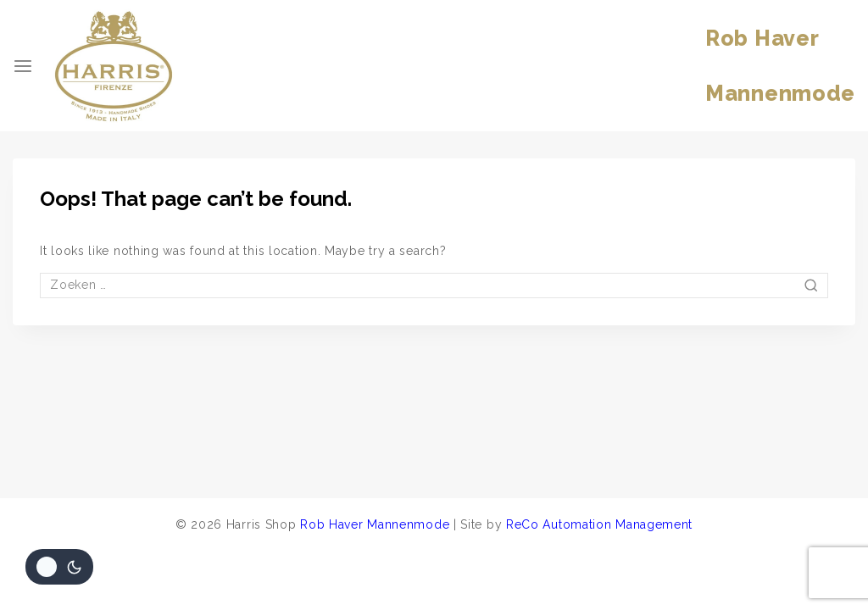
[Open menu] (23, 66)
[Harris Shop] (114, 66)
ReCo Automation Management (599, 524)
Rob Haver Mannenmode (375, 524)
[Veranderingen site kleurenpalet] (59, 567)
